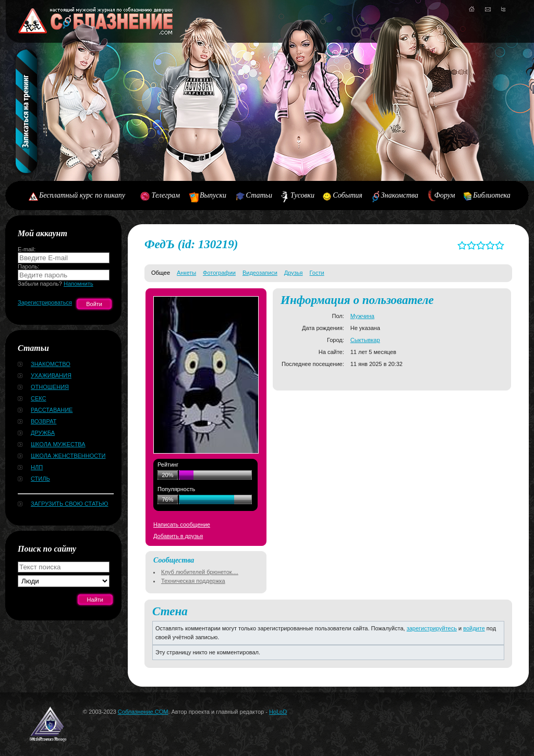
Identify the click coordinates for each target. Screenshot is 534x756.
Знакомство (51, 364)
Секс (39, 398)
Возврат (44, 421)
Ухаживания (51, 375)
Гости (317, 273)
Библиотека (492, 195)
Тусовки (302, 195)
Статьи (259, 195)
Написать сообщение (182, 525)
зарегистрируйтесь (432, 628)
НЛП (37, 467)
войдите (474, 628)
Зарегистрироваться (45, 302)
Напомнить (78, 284)
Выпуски (213, 195)
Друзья (294, 273)
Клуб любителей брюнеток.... (200, 572)
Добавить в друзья (178, 536)
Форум (445, 195)
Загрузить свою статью (69, 504)
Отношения (50, 387)
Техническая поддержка (193, 581)
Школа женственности (68, 456)
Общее (161, 273)
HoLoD (278, 712)
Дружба (43, 433)
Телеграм (166, 195)
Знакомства (400, 195)
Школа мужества (58, 444)
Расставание (52, 410)
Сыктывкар (365, 340)
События (347, 195)
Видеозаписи (260, 273)
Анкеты (186, 273)
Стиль (40, 479)
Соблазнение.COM (143, 712)
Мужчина (362, 316)
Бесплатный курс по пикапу (82, 195)
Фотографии (219, 273)
